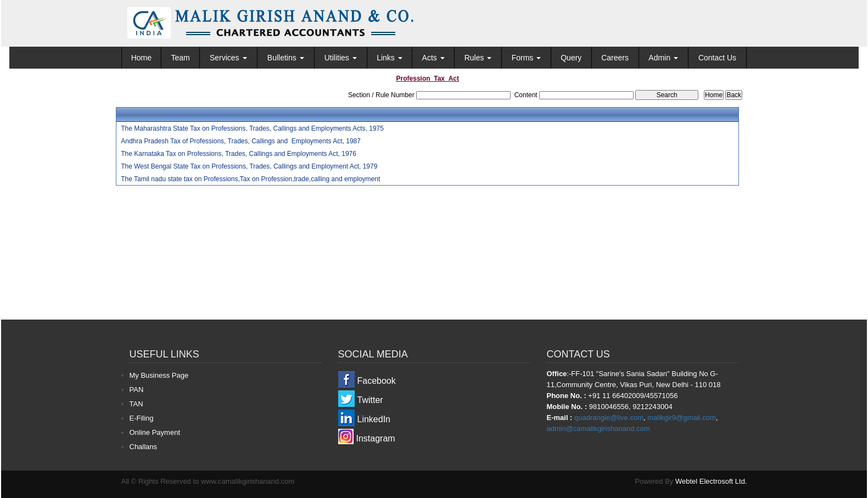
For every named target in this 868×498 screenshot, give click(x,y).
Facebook (377, 381)
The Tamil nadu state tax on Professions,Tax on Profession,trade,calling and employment (250, 179)
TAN (136, 404)
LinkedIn (374, 419)
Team (180, 58)
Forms (527, 58)
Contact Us (717, 58)
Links (390, 58)
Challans (144, 447)
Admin (663, 58)
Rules (478, 58)
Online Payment (155, 432)
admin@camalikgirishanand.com (598, 429)
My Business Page (159, 375)
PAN (137, 390)
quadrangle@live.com (609, 418)
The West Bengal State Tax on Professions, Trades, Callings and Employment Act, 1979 (249, 166)
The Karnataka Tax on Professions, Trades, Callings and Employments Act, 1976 (239, 154)
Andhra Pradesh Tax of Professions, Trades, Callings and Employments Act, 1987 (241, 141)
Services (228, 58)
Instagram (376, 438)
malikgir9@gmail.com (681, 418)
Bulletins (286, 58)
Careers (615, 58)
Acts (433, 58)
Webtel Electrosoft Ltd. (711, 481)
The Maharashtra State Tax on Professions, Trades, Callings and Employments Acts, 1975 (252, 128)
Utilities (341, 58)
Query (571, 58)
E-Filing (142, 418)
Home (141, 58)
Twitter (370, 400)
